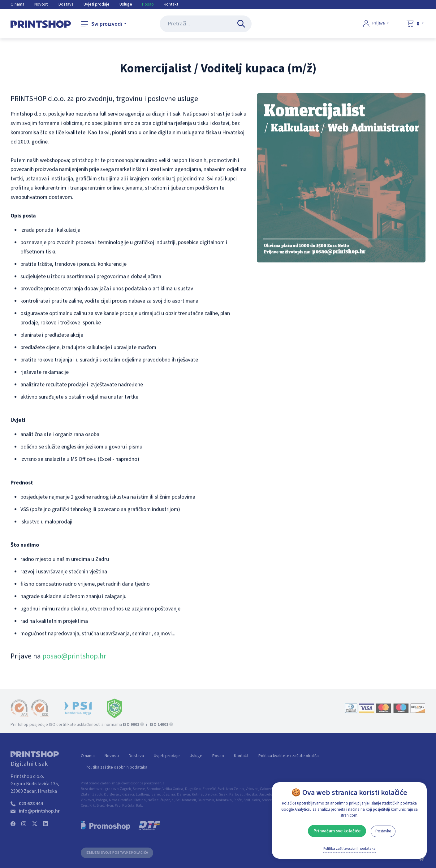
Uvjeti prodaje (97, 4)
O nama (17, 4)
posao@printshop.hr (74, 658)
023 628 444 (31, 807)
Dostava (66, 4)
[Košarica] (415, 24)
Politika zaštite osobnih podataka (117, 770)
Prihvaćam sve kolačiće (337, 831)
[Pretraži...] (242, 24)
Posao (148, 4)
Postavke (383, 831)
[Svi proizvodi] (104, 24)
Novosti (41, 4)
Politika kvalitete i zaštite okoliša (289, 759)
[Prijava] (376, 24)
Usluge (126, 4)
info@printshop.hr (39, 814)
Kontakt (171, 4)
